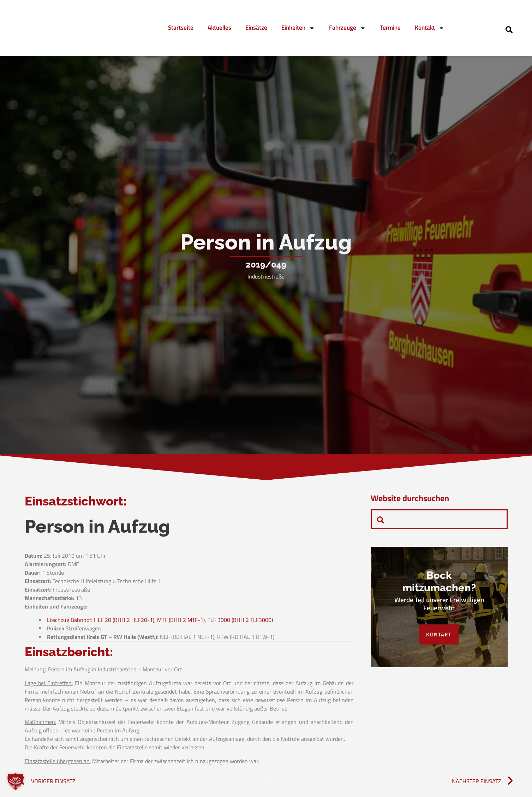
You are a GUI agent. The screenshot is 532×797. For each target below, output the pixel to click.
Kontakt (430, 28)
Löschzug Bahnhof (69, 622)
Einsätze (256, 28)
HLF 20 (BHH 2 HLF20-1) (124, 622)
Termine (390, 28)
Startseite (181, 28)
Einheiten (298, 28)
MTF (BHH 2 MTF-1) (181, 622)
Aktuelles (219, 28)
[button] (16, 781)
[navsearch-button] (509, 29)
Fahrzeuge (347, 28)
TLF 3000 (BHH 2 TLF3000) (240, 622)
